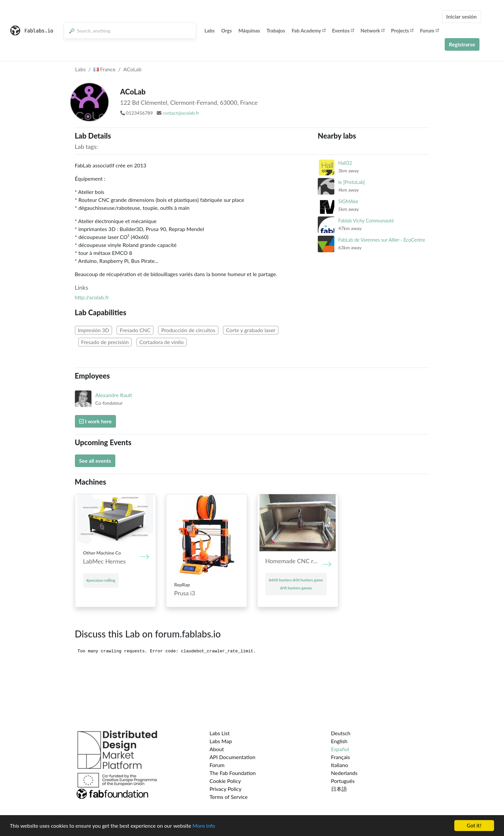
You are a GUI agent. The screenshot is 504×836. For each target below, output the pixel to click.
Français (340, 757)
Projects (402, 30)
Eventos (343, 30)
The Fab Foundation (233, 773)
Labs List (220, 733)
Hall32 (345, 163)
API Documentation (232, 757)
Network (372, 30)
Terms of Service (228, 797)
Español (340, 749)
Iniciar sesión (462, 16)
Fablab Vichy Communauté (366, 221)
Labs (210, 30)
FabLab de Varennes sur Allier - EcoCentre (382, 240)
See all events (95, 461)
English (339, 741)
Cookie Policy (225, 781)
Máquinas (249, 30)
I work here (95, 421)
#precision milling (101, 580)
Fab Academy (308, 30)
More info (204, 826)
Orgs (227, 30)
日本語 (339, 789)
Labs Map (221, 741)
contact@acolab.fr (181, 113)
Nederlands (344, 773)
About (217, 749)
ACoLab (132, 69)
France (105, 69)
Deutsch (341, 733)
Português (343, 781)
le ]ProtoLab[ (352, 182)
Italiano (340, 765)
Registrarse (462, 44)
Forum (429, 30)
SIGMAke (348, 201)
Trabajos (276, 30)
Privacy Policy (225, 789)
